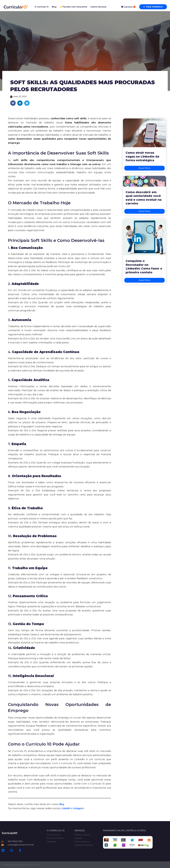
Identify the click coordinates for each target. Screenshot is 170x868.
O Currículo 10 (42, 7)
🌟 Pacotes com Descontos (73, 7)
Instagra (77, 808)
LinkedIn (66, 808)
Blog (54, 7)
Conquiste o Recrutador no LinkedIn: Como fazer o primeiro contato (144, 267)
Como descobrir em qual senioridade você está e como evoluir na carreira (144, 198)
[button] (13, 103)
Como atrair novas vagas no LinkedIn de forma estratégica (143, 156)
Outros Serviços (98, 7)
